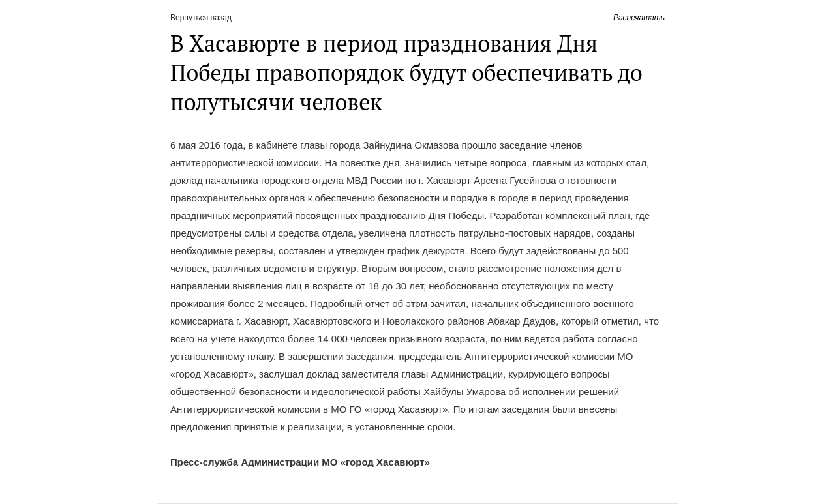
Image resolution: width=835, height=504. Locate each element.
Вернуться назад (201, 18)
